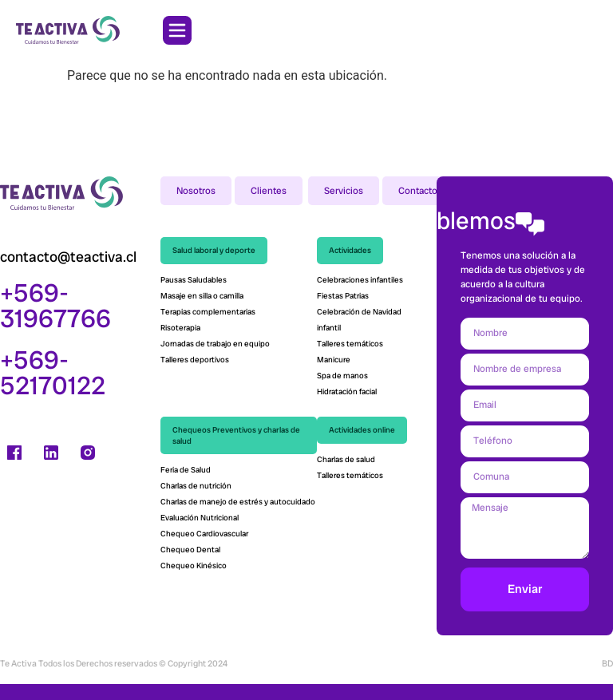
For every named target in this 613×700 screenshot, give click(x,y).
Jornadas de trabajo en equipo (215, 344)
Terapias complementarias (208, 312)
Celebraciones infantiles (360, 280)
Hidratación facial (347, 392)
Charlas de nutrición (197, 486)
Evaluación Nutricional (200, 518)
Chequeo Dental (190, 550)
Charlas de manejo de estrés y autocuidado (238, 502)
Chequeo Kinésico (194, 566)
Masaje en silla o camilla (202, 296)
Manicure (334, 360)
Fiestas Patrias (343, 296)
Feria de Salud (186, 470)
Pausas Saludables (194, 280)
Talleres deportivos (195, 360)
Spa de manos (342, 376)
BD (607, 663)
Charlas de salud (346, 459)
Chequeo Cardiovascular (205, 534)
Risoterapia (180, 328)
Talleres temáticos (350, 344)
